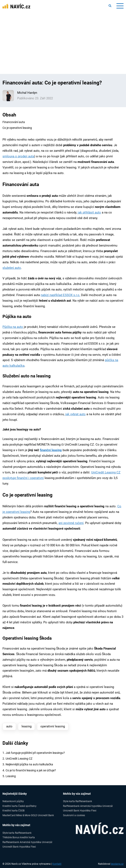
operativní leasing (53, 726)
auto (9, 726)
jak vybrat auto (75, 414)
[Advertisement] (63, 43)
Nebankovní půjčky (13, 801)
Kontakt (57, 864)
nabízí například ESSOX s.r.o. (60, 295)
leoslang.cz (117, 864)
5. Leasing (9, 776)
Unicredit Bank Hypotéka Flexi (80, 810)
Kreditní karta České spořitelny (19, 806)
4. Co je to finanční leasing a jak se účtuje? (29, 770)
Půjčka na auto (13, 327)
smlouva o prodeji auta (18, 156)
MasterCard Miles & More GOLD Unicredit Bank (28, 815)
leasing (27, 726)
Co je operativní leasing (17, 128)
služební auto (12, 268)
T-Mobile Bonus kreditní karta (19, 837)
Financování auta (14, 122)
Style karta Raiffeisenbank (78, 801)
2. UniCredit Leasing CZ (17, 759)
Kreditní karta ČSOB (13, 810)
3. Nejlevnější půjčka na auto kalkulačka (28, 764)
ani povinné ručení (71, 523)
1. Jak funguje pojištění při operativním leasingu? (34, 753)
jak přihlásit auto (89, 212)
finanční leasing (51, 450)
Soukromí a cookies (74, 815)
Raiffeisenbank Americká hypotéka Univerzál (88, 806)
